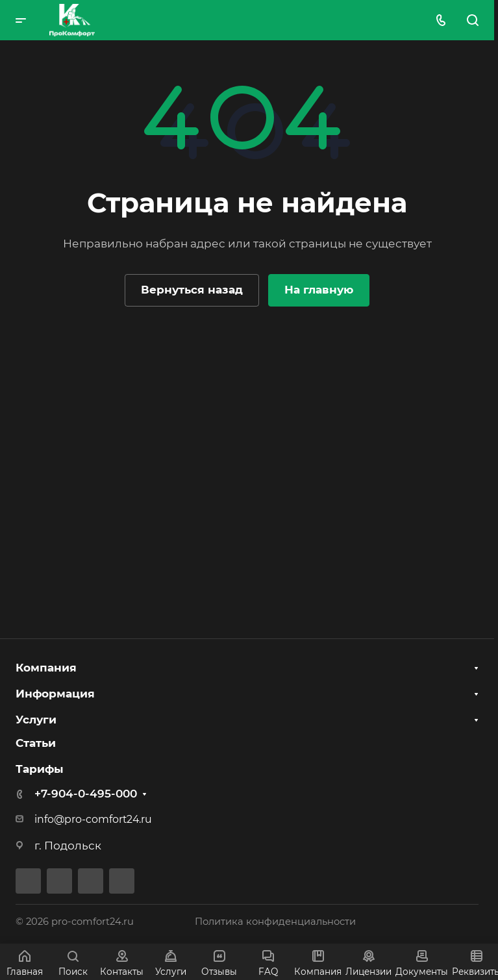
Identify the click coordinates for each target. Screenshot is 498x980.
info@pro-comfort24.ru (93, 819)
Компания (46, 666)
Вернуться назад (192, 290)
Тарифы (40, 769)
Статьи (36, 743)
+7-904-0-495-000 (86, 794)
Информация (55, 692)
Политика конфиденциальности (275, 922)
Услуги (36, 719)
